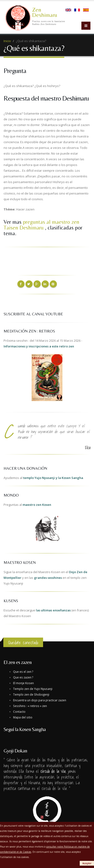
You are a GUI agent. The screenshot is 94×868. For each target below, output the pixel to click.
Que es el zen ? (23, 672)
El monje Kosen (23, 683)
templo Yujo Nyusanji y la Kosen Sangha (53, 478)
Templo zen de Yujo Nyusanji (33, 689)
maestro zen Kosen (37, 505)
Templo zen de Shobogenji (31, 694)
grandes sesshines (48, 578)
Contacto (19, 712)
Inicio (7, 41)
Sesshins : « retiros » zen (30, 706)
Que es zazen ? (23, 677)
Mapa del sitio (23, 717)
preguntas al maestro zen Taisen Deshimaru (41, 225)
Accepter (87, 863)
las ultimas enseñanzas (53, 610)
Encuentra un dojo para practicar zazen (40, 700)
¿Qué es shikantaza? (31, 41)
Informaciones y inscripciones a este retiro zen (39, 346)
